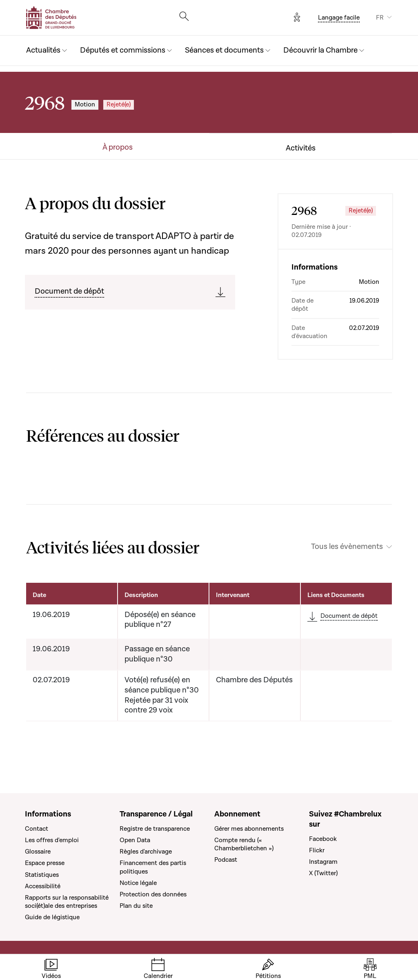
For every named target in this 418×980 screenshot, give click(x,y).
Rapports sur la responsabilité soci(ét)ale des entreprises (67, 902)
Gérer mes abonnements (249, 829)
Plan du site (136, 906)
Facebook (323, 839)
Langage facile (339, 18)
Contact (37, 829)
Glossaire (38, 852)
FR (380, 18)
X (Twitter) (323, 873)
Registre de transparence (155, 829)
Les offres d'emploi (52, 840)
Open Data (135, 840)
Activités (301, 148)
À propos (118, 148)
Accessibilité (43, 886)
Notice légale (138, 883)
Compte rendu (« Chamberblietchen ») (244, 844)
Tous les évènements (347, 547)
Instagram (323, 862)
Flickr (317, 850)
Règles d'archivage (146, 852)
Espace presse (45, 863)
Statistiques (42, 875)
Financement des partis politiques (153, 867)
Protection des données (153, 894)
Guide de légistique (52, 917)
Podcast (226, 860)
